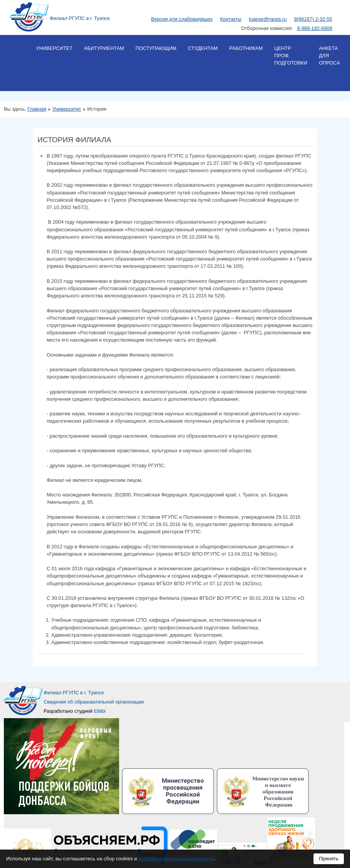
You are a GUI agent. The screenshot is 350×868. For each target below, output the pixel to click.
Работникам (246, 48)
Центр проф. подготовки (291, 56)
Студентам (203, 48)
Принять (329, 859)
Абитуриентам (104, 48)
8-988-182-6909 (315, 28)
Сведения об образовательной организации (94, 702)
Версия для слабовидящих (182, 19)
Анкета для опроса (329, 56)
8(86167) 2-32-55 (313, 19)
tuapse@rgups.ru (268, 19)
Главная (37, 109)
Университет (54, 48)
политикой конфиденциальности (176, 859)
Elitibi (100, 711)
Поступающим (156, 48)
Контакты (231, 19)
